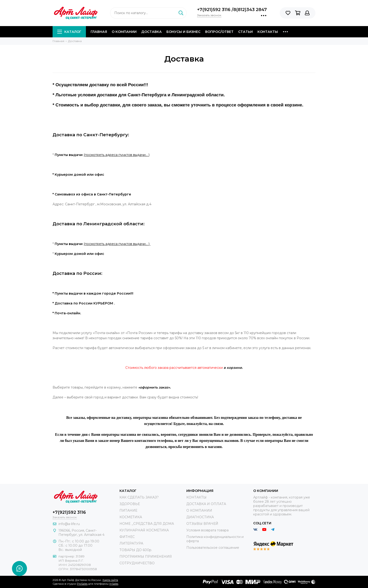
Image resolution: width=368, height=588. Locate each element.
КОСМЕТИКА (131, 517)
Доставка (151, 32)
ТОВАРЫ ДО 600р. (136, 550)
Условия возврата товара (207, 530)
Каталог (69, 32)
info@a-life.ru (69, 524)
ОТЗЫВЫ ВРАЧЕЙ (202, 524)
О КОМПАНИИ (199, 510)
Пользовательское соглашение (213, 548)
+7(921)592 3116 (214, 10)
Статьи (245, 32)
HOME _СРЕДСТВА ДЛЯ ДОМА (147, 524)
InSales (114, 584)
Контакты (268, 32)
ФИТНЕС (127, 537)
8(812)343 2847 (250, 10)
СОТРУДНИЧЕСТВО (137, 563)
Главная (99, 32)
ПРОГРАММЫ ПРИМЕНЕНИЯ (146, 557)
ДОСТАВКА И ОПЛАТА (206, 504)
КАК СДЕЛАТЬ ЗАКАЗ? (139, 497)
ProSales (82, 584)
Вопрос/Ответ (219, 32)
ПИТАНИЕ (128, 510)
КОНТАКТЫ (196, 497)
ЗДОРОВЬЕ (130, 504)
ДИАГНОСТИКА (200, 517)
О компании (124, 32)
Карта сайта (110, 580)
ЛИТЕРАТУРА (131, 543)
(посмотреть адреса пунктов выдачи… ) (117, 155)
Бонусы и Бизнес (183, 32)
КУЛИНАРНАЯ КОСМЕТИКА (144, 530)
